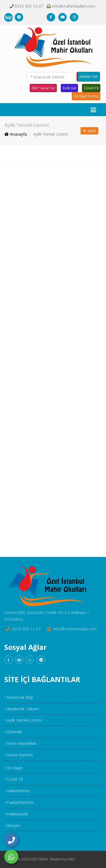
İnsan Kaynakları (20, 743)
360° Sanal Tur (43, 88)
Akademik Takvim (22, 709)
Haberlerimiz (17, 791)
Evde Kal (69, 88)
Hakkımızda (16, 814)
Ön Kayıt (13, 768)
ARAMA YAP (89, 77)
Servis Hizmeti (19, 755)
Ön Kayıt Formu (86, 96)
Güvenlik (13, 732)
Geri (89, 131)
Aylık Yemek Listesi (51, 134)
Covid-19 (91, 88)
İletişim (12, 825)
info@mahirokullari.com (74, 6)
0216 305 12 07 (29, 6)
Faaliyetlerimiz (19, 802)
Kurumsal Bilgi (19, 697)
